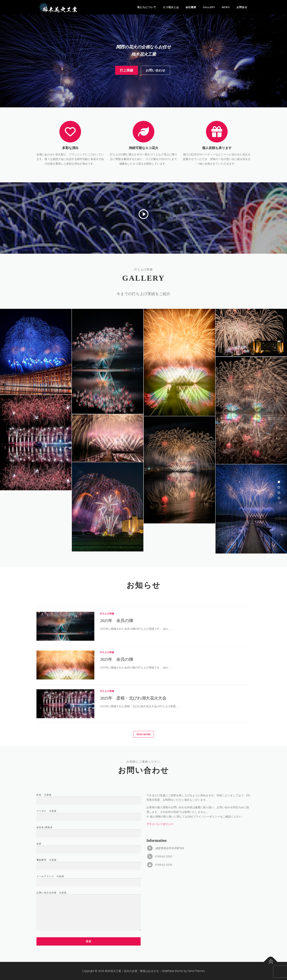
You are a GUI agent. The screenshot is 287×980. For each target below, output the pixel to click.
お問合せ (242, 7)
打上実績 (127, 86)
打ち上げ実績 (107, 738)
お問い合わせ (155, 86)
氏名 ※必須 (89, 952)
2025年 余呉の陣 (117, 745)
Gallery (209, 7)
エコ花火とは (171, 7)
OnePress (168, 971)
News (226, 7)
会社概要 (191, 7)
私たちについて (147, 7)
